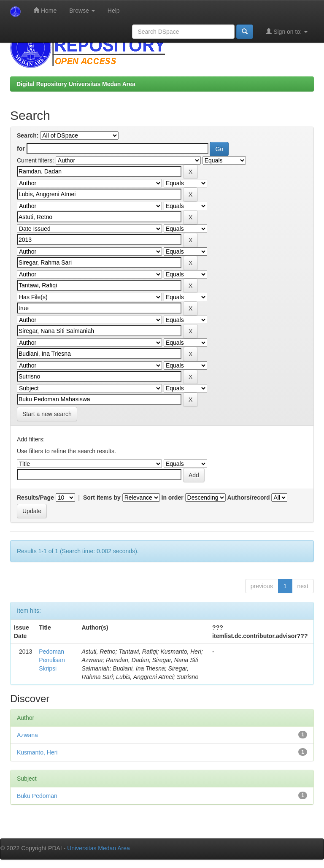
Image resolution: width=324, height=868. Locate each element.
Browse (82, 11)
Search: (28, 135)
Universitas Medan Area (99, 848)
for (21, 149)
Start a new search (47, 414)
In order (173, 498)
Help (114, 11)
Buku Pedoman (37, 796)
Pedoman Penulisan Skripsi (52, 660)
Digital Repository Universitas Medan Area (76, 84)
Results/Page (35, 498)
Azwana (27, 735)
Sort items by (102, 498)
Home (45, 10)
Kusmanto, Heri (37, 752)
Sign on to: (287, 31)
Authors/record (248, 498)
